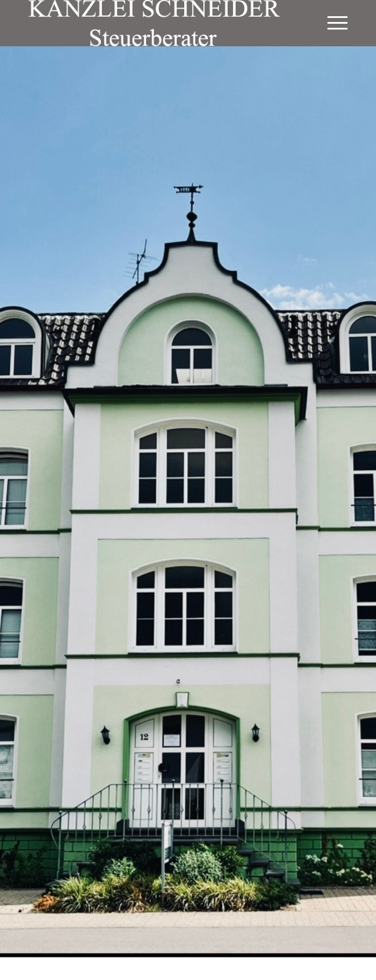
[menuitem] (332, 23)
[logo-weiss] (156, 23)
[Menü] (332, 23)
